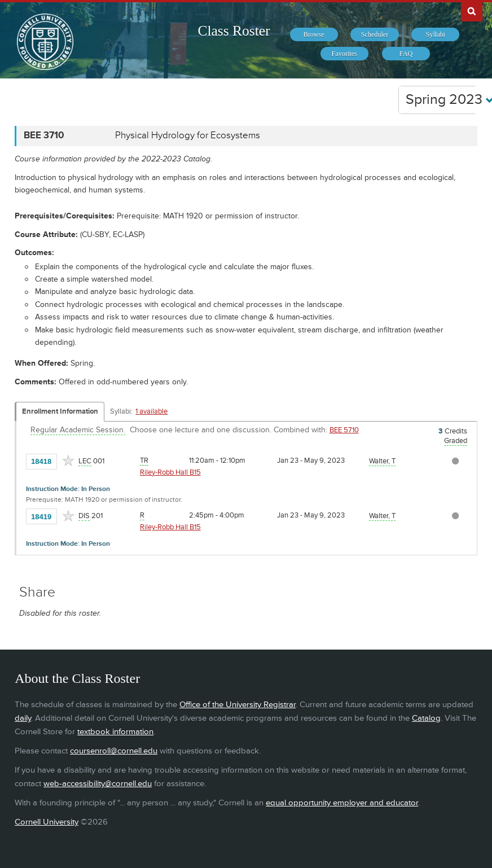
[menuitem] (314, 34)
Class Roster (234, 31)
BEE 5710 (344, 430)
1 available (151, 411)
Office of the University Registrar (238, 705)
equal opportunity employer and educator (342, 803)
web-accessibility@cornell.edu (98, 784)
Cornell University (47, 822)
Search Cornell (472, 11)
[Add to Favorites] (68, 461)
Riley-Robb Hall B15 (170, 472)
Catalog (426, 718)
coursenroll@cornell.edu (114, 751)
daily (23, 718)
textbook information (115, 732)
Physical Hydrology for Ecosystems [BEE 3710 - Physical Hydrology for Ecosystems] (188, 135)
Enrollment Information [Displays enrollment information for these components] (60, 411)
